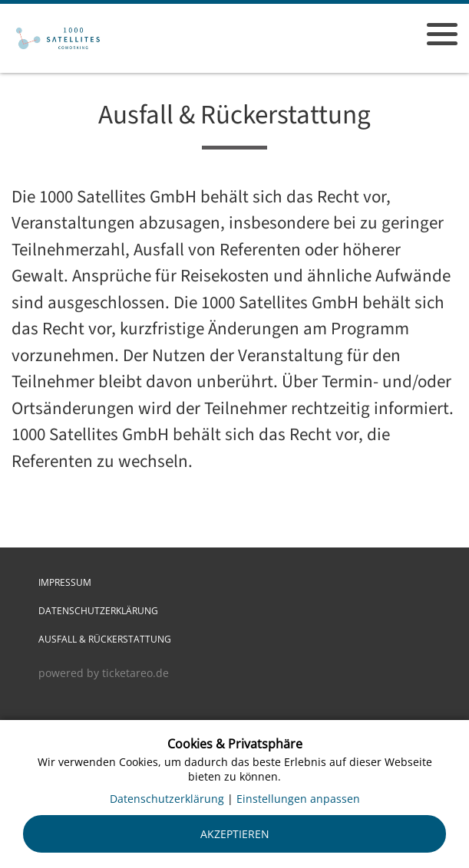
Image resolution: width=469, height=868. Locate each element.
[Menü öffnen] (442, 34)
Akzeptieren (235, 834)
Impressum (65, 582)
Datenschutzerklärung (98, 611)
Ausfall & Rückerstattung (105, 639)
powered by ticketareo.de (104, 673)
